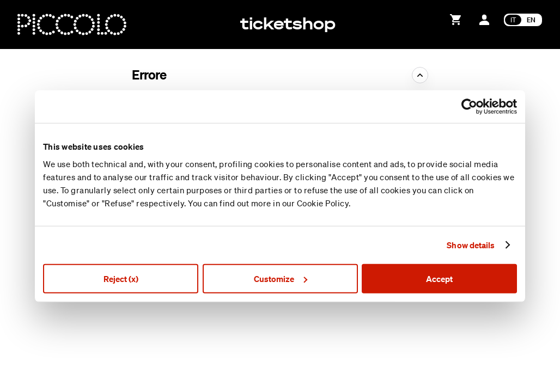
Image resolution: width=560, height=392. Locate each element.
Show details (471, 245)
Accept (439, 278)
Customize (281, 278)
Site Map (443, 351)
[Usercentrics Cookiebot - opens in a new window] (469, 107)
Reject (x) (121, 278)
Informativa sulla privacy (468, 375)
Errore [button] (149, 75)
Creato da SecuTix (459, 338)
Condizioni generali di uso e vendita (488, 363)
